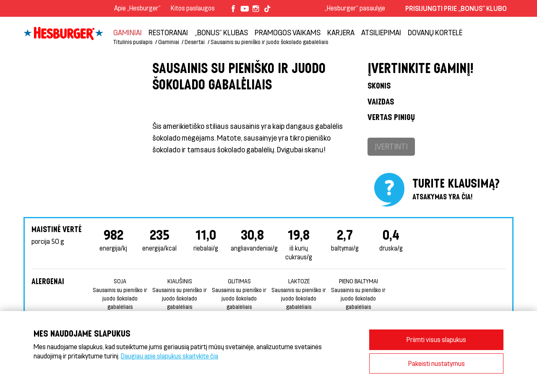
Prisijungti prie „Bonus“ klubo (456, 8)
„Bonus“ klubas (221, 32)
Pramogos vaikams (288, 32)
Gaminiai (128, 32)
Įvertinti (391, 146)
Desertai (195, 42)
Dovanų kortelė (435, 32)
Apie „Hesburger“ (137, 8)
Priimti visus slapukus (436, 339)
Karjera (341, 32)
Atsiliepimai (381, 32)
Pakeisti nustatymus (437, 363)
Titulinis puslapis (133, 42)
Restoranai (168, 32)
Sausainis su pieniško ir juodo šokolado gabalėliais (269, 42)
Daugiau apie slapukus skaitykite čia (169, 356)
